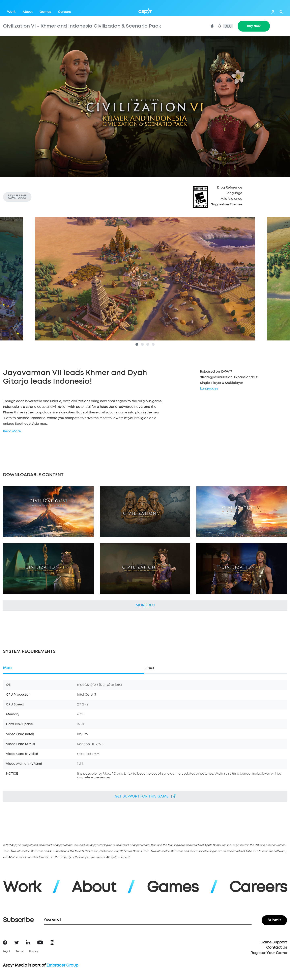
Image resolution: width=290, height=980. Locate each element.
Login (273, 12)
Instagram (52, 943)
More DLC (145, 605)
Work (11, 12)
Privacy (34, 952)
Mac (7, 668)
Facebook (5, 943)
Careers (64, 12)
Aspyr (145, 11)
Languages (209, 389)
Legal (6, 952)
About (27, 12)
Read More (12, 431)
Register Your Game (269, 953)
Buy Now (254, 26)
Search (281, 12)
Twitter (17, 943)
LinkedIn (28, 942)
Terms (19, 952)
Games (45, 12)
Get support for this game (145, 796)
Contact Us (277, 948)
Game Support (274, 942)
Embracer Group (62, 965)
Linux (149, 668)
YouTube (40, 942)
